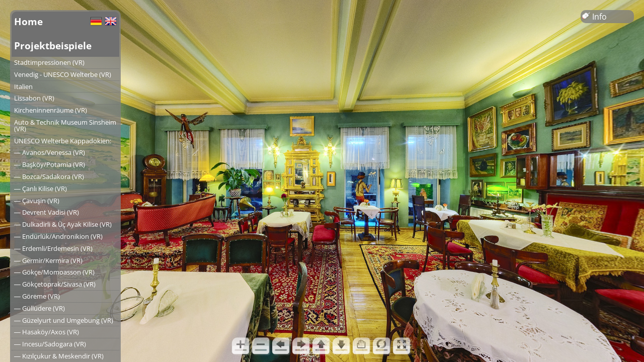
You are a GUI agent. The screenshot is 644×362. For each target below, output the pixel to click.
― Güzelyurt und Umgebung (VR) (64, 320)
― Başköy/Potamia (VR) (50, 164)
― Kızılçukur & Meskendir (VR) (59, 356)
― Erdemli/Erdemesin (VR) (53, 248)
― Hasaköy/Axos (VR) (47, 332)
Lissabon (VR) (34, 98)
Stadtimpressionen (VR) (49, 62)
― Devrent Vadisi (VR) (47, 212)
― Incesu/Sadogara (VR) (50, 344)
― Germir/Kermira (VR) (48, 260)
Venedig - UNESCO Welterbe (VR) (63, 74)
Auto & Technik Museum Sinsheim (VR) (65, 125)
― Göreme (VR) (37, 296)
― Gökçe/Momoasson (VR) (54, 272)
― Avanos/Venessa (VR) (50, 152)
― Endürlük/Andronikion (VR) (58, 236)
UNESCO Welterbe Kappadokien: (63, 141)
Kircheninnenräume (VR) (51, 110)
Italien (23, 86)
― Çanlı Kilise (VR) (41, 189)
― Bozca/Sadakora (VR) (49, 176)
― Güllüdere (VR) (39, 308)
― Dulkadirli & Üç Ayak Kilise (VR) (63, 224)
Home (28, 21)
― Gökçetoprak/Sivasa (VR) (55, 284)
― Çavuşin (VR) (37, 201)
